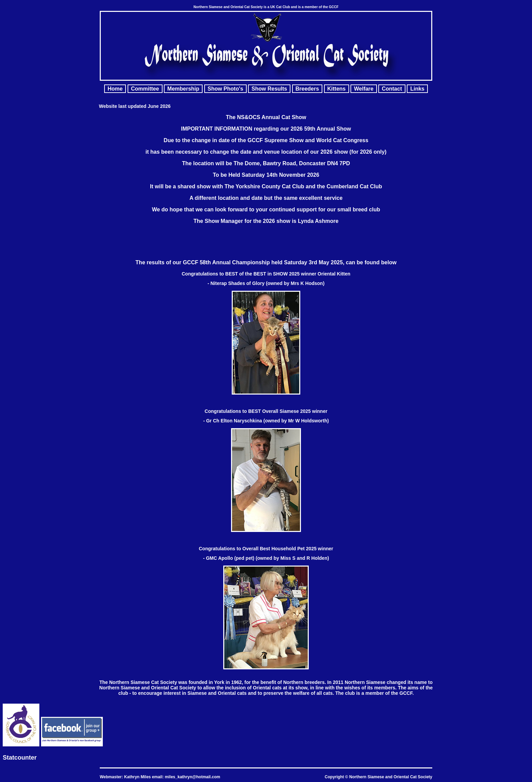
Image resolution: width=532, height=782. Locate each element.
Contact (392, 89)
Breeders (307, 89)
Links (417, 89)
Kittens (337, 89)
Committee (145, 89)
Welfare (364, 89)
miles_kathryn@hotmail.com (193, 777)
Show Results (269, 89)
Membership (183, 89)
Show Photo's (225, 89)
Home (115, 89)
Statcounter (20, 758)
